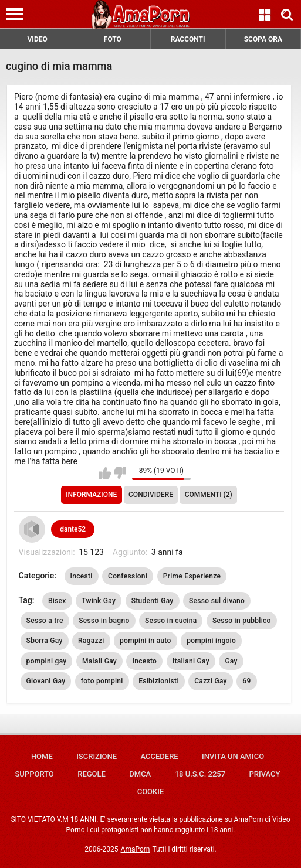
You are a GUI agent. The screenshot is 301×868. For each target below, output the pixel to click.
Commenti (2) (209, 495)
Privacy (265, 774)
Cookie (151, 792)
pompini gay (47, 661)
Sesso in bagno (104, 621)
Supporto (34, 774)
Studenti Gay (153, 601)
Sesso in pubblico (242, 621)
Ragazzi (91, 641)
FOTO (113, 39)
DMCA (140, 774)
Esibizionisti (159, 681)
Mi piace (105, 473)
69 (246, 681)
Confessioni (128, 576)
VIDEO (38, 39)
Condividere (151, 495)
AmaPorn (136, 849)
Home (42, 756)
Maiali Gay (99, 661)
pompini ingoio (211, 641)
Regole (92, 774)
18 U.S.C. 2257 (200, 774)
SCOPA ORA (263, 39)
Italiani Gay (191, 661)
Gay (231, 661)
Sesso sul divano (217, 601)
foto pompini (102, 681)
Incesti (82, 576)
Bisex (57, 601)
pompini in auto (146, 641)
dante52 (73, 529)
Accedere (159, 756)
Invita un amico (233, 756)
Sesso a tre (45, 621)
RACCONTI (188, 39)
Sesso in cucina (171, 621)
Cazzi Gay (211, 681)
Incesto (144, 661)
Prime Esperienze (192, 576)
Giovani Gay (46, 681)
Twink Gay (99, 601)
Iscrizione (97, 756)
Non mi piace (120, 473)
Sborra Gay (45, 641)
